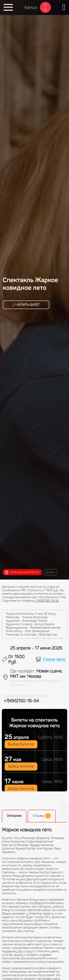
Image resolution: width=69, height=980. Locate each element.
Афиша (31, 7)
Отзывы (42, 816)
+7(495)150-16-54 (47, 601)
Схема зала (54, 659)
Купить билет (26, 305)
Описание (14, 816)
